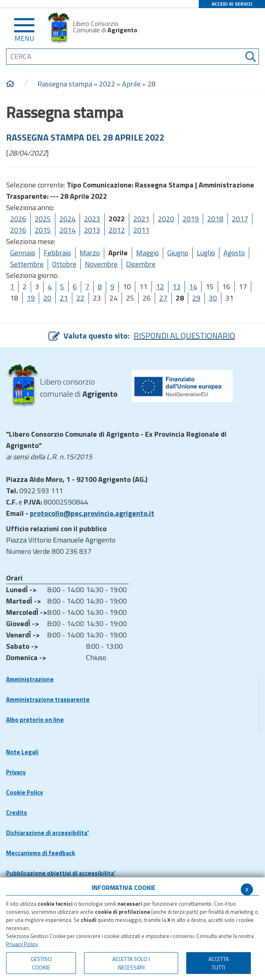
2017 (240, 219)
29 (196, 298)
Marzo (90, 253)
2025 (43, 219)
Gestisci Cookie (41, 963)
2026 (18, 219)
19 (31, 298)
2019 (191, 219)
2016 (18, 230)
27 (163, 298)
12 (160, 287)
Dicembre (141, 264)
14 (193, 287)
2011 (141, 230)
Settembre (27, 264)
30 (213, 298)
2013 (92, 230)
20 (47, 298)
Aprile (131, 84)
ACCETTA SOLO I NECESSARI (131, 963)
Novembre (101, 264)
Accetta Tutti (219, 963)
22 (80, 298)
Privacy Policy (22, 944)
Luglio (206, 253)
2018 (215, 219)
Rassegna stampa (66, 84)
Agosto (234, 253)
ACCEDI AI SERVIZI (232, 4)
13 (177, 287)
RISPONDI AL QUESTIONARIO (184, 335)
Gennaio (23, 253)
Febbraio (57, 253)
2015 (43, 230)
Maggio (147, 253)
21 (64, 298)
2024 (67, 219)
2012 (117, 230)
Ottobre (64, 264)
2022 (107, 84)
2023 (92, 219)
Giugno (178, 253)
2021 (141, 219)
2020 (166, 219)
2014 (67, 230)
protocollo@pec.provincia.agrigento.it (92, 513)
